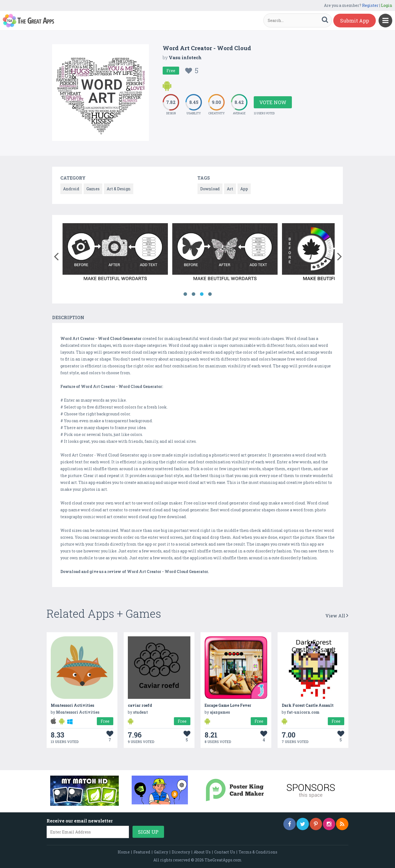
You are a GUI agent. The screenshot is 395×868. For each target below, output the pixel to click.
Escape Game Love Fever (228, 705)
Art (230, 189)
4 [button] (210, 294)
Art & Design (119, 189)
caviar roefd (140, 705)
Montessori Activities (72, 705)
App (244, 189)
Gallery (161, 852)
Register (370, 5)
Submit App (355, 21)
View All (337, 616)
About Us (202, 852)
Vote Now (273, 102)
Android (71, 189)
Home (124, 852)
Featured (142, 852)
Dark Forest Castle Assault (308, 705)
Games (93, 189)
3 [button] (202, 294)
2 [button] (193, 294)
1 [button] (185, 294)
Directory (181, 852)
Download (210, 189)
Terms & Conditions (258, 852)
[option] (115, 254)
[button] (56, 255)
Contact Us (225, 852)
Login (387, 5)
